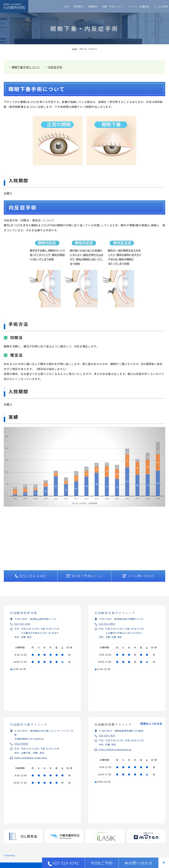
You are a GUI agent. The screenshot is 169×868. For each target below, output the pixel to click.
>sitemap (9, 855)
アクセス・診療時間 (139, 6)
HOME (75, 49)
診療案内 (93, 6)
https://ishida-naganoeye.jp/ (116, 749)
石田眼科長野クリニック (113, 724)
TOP (67, 6)
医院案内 (79, 6)
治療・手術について (113, 6)
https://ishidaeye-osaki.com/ (32, 758)
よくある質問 (161, 6)
